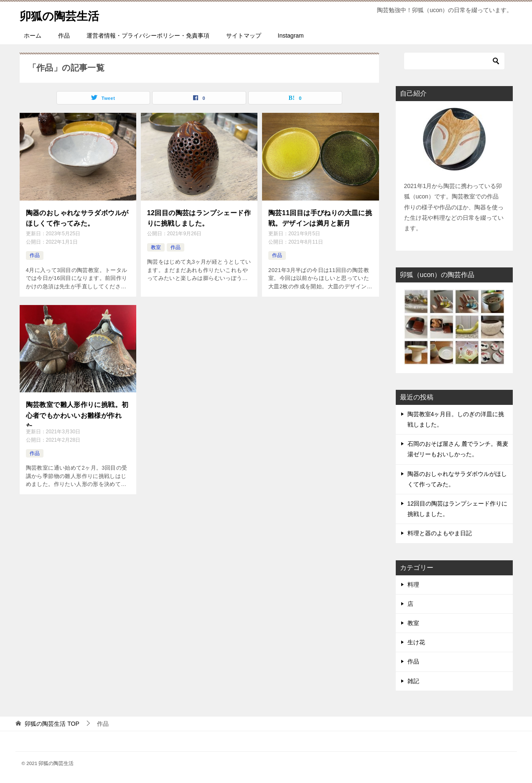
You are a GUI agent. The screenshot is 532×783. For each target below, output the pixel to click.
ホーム (33, 36)
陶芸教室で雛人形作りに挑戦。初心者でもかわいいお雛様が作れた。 (77, 411)
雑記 (413, 681)
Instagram (291, 36)
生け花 (416, 642)
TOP (52, 724)
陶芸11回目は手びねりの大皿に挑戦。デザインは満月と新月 (320, 217)
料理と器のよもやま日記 (440, 533)
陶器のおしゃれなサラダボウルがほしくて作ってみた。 (77, 217)
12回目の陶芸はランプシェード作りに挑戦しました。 (199, 217)
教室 (156, 245)
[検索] (454, 61)
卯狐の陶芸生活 (64, 14)
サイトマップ (244, 36)
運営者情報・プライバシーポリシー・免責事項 (148, 36)
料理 (413, 585)
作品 (64, 36)
